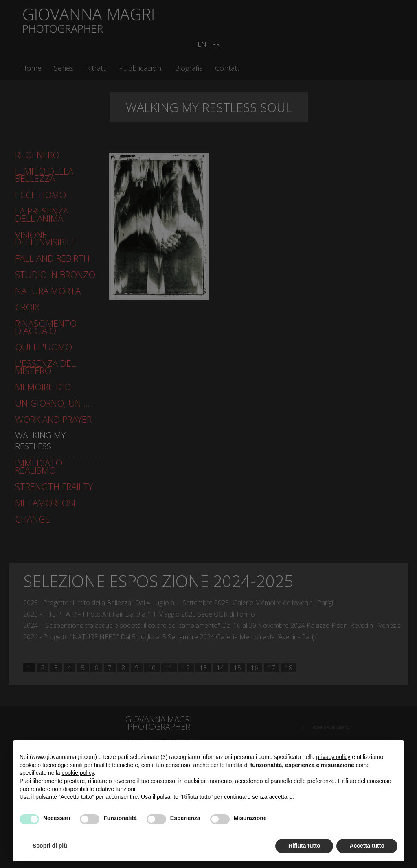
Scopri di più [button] (50, 846)
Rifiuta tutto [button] (304, 846)
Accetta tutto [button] (367, 846)
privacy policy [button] (333, 757)
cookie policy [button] (78, 773)
